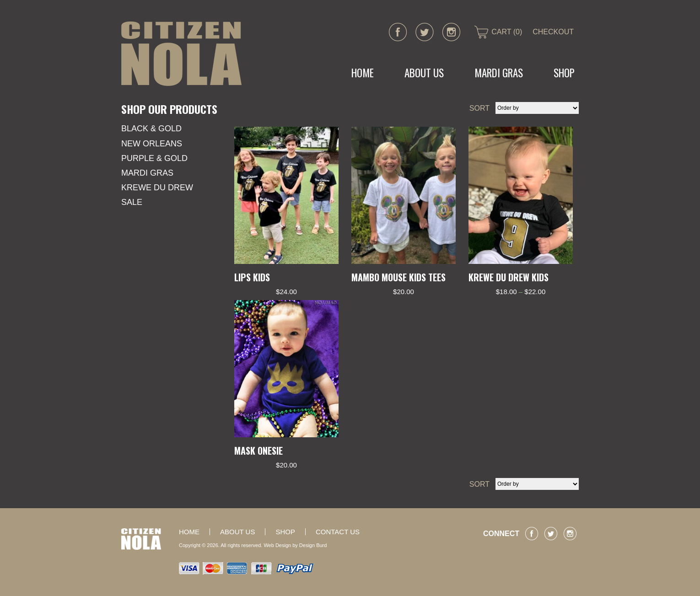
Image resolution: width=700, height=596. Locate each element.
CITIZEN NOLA (181, 54)
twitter (425, 32)
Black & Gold (151, 129)
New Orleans (152, 144)
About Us (424, 73)
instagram (451, 32)
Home (363, 73)
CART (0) (507, 32)
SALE (132, 202)
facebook (398, 32)
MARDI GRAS (499, 73)
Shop (564, 73)
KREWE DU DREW (157, 188)
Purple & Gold (154, 158)
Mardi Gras (147, 173)
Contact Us (338, 532)
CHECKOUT (553, 32)
